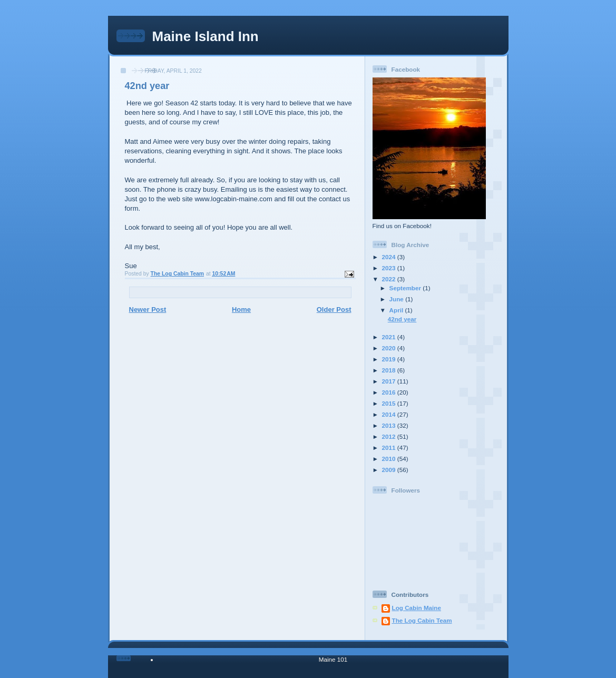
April (397, 310)
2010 (390, 459)
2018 (390, 370)
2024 (390, 257)
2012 (390, 436)
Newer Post (148, 309)
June (398, 299)
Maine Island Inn (206, 36)
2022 (390, 279)
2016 (390, 392)
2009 (390, 470)
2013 (390, 425)
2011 (390, 448)
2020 (390, 348)
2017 (390, 381)
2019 (390, 359)
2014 (390, 414)
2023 (390, 268)
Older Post (334, 309)
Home (241, 309)
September (406, 288)
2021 (390, 337)
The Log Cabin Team (422, 620)
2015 (390, 403)
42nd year (402, 319)
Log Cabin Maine (417, 608)
